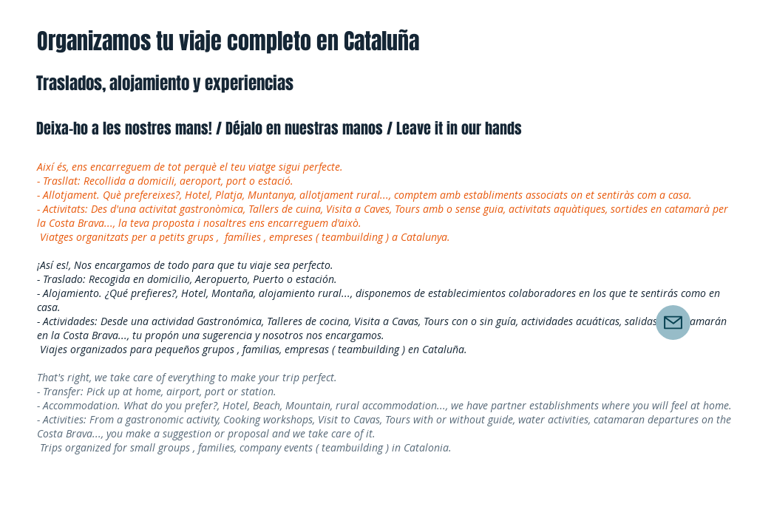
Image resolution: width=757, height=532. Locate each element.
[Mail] (673, 323)
